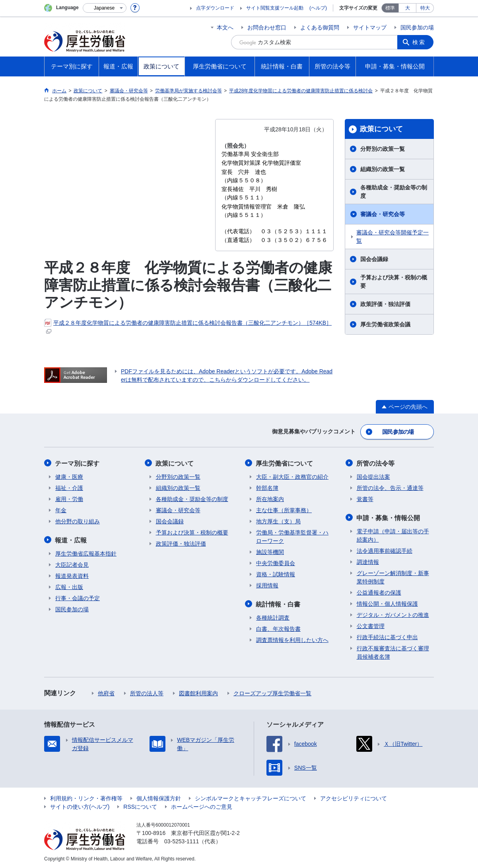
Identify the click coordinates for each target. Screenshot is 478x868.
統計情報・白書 (278, 603)
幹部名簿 (267, 487)
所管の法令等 (376, 463)
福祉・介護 (69, 487)
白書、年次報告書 (278, 628)
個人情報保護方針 (159, 797)
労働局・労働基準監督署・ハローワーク (292, 536)
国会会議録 (374, 259)
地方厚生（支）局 (278, 521)
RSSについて (140, 806)
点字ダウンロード (215, 8)
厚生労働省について (285, 463)
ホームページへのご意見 (202, 806)
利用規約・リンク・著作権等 (86, 797)
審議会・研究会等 (383, 214)
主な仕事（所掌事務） (284, 509)
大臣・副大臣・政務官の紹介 (292, 476)
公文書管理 (371, 625)
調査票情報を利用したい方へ (292, 639)
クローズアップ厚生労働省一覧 (272, 692)
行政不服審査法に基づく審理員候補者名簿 (393, 651)
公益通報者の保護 (379, 591)
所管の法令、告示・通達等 (390, 487)
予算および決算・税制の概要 (394, 282)
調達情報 (368, 561)
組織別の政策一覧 (383, 169)
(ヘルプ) (318, 8)
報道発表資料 (72, 575)
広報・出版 (69, 586)
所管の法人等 (147, 692)
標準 (390, 8)
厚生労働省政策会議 (385, 324)
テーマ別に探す (78, 463)
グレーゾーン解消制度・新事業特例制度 (393, 576)
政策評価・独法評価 (385, 304)
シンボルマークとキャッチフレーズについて (251, 797)
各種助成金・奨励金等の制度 (394, 192)
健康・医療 (69, 476)
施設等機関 (270, 551)
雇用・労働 (69, 498)
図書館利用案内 (198, 692)
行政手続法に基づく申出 (387, 636)
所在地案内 (270, 498)
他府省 (106, 692)
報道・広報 (71, 539)
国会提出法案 (373, 476)
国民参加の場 (417, 27)
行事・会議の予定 (78, 597)
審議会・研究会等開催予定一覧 (393, 237)
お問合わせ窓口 (267, 27)
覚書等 (365, 498)
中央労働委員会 (276, 562)
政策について (381, 129)
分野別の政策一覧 (383, 149)
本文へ (225, 27)
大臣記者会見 (72, 564)
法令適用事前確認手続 (385, 550)
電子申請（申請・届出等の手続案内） (393, 534)
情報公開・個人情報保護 (387, 603)
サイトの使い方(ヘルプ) (80, 806)
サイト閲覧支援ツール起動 (275, 8)
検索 (420, 42)
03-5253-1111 (182, 840)
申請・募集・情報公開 (389, 517)
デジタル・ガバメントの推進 (393, 614)
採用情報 (267, 585)
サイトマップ (370, 27)
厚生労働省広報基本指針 (86, 552)
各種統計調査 (273, 616)
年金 (61, 509)
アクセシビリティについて (354, 797)
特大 (425, 8)
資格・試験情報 (276, 573)
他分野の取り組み (78, 521)
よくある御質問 (320, 27)
